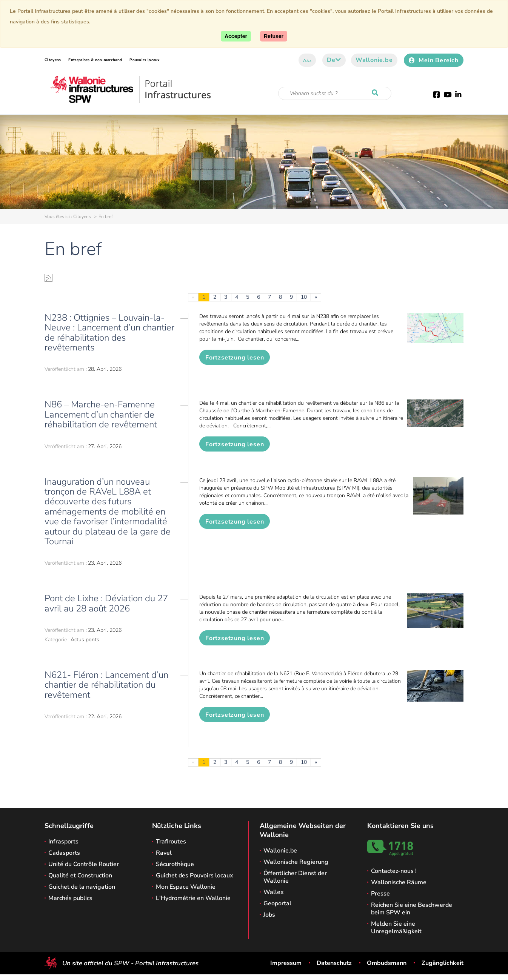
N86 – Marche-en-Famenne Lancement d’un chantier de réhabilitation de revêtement (101, 414)
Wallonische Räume (399, 882)
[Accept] (236, 36)
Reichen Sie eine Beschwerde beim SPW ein (412, 909)
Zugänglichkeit (443, 963)
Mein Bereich (434, 60)
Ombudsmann (387, 963)
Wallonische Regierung (296, 862)
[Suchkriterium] (335, 93)
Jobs (269, 915)
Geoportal (277, 903)
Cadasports (64, 853)
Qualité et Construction (80, 876)
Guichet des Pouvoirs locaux (195, 876)
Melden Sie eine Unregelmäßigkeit (396, 928)
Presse (380, 894)
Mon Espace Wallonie (186, 887)
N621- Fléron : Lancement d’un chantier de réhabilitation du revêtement (106, 685)
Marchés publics (70, 898)
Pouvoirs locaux (145, 60)
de (334, 60)
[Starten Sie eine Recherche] (377, 93)
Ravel (164, 853)
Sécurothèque (175, 864)
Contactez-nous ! (394, 871)
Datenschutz (334, 963)
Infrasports (63, 842)
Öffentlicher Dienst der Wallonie (295, 877)
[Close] (274, 36)
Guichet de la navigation (82, 887)
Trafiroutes (171, 842)
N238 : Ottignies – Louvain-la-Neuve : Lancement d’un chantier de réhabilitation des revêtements (109, 333)
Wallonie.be (374, 60)
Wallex (274, 892)
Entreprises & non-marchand (95, 60)
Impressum (286, 963)
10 (304, 297)
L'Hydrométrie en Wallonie (193, 898)
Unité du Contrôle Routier (84, 864)
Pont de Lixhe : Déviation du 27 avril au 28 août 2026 (106, 603)
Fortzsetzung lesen (235, 358)
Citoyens (53, 60)
